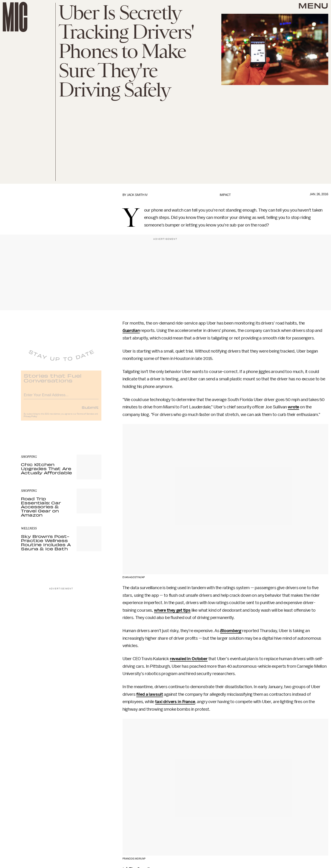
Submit (90, 410)
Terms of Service (85, 417)
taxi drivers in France (175, 702)
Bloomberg (231, 631)
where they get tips (172, 610)
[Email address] (61, 397)
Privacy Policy (30, 420)
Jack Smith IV (137, 195)
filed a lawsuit (150, 694)
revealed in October (189, 659)
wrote (293, 407)
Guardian (131, 331)
